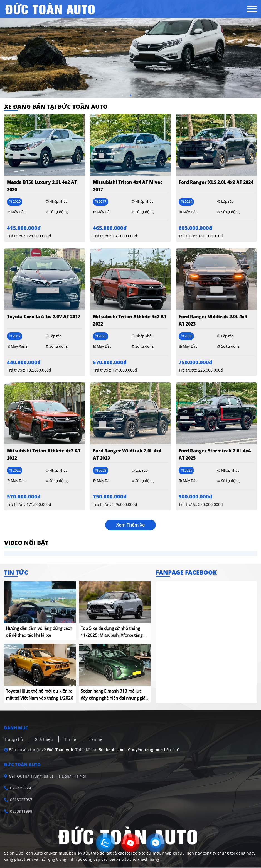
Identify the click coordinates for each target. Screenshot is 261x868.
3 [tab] (139, 95)
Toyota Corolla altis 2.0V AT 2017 (44, 317)
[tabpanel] (130, 49)
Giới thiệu (44, 739)
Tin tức (71, 739)
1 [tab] (122, 95)
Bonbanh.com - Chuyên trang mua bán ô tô (139, 750)
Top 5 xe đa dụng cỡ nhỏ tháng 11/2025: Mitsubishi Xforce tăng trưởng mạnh (112, 635)
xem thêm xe (130, 525)
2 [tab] (130, 95)
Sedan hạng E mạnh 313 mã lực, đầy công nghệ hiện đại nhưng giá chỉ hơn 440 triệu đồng (113, 698)
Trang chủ (14, 739)
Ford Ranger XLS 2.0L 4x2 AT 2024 (216, 182)
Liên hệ (95, 739)
